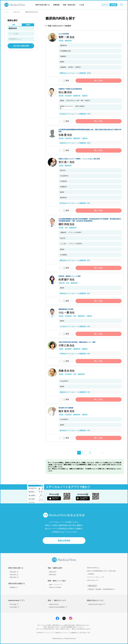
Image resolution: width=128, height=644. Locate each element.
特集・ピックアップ (56, 585)
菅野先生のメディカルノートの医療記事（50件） (76, 73)
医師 (14, 25)
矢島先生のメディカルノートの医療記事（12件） (76, 143)
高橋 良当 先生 (67, 371)
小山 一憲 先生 (67, 313)
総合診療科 (68, 349)
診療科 (28, 25)
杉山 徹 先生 (65, 92)
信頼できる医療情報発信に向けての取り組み (101, 571)
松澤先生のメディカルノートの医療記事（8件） (75, 293)
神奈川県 (62, 283)
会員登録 (113, 5)
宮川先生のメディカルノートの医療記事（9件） (75, 203)
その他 (82, 5)
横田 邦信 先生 (67, 224)
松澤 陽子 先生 (67, 280)
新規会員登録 (64, 541)
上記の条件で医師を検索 (21, 46)
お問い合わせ (92, 580)
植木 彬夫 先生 (67, 411)
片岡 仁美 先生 (67, 345)
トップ (6, 12)
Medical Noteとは (93, 568)
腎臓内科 (85, 349)
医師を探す (17, 12)
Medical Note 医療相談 (58, 607)
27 (90, 453)
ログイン (105, 5)
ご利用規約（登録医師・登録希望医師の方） (101, 589)
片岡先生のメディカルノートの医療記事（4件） (75, 354)
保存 (67, 81)
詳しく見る (99, 81)
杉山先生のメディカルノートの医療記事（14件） (76, 114)
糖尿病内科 (68, 41)
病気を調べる (14, 572)
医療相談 (56, 5)
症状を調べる (14, 575)
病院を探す (53, 572)
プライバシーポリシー (95, 577)
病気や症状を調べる (43, 5)
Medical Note (54, 604)
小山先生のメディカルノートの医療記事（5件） (75, 326)
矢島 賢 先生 (65, 135)
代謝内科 (85, 96)
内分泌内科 (68, 96)
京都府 (61, 349)
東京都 (61, 41)
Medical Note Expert (97, 604)
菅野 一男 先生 (67, 37)
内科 (66, 228)
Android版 (14, 607)
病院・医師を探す (69, 5)
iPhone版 (14, 604)
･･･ (86, 453)
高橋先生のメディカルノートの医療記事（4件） (75, 392)
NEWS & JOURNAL (55, 587)
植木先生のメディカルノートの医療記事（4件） (75, 430)
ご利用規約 (91, 574)
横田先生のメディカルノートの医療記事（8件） (75, 260)
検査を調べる (14, 577)
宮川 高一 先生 (67, 162)
